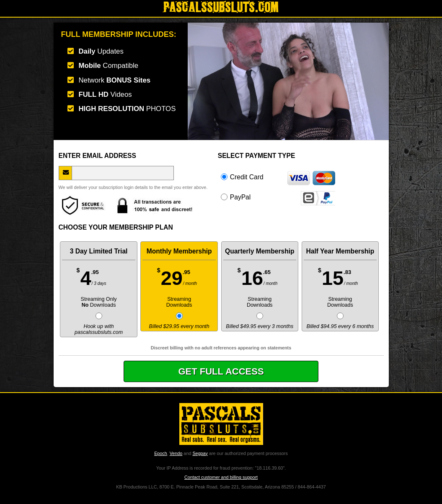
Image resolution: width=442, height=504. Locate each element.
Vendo (176, 453)
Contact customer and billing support (221, 477)
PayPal (278, 197)
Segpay (200, 453)
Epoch (161, 453)
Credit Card (278, 177)
